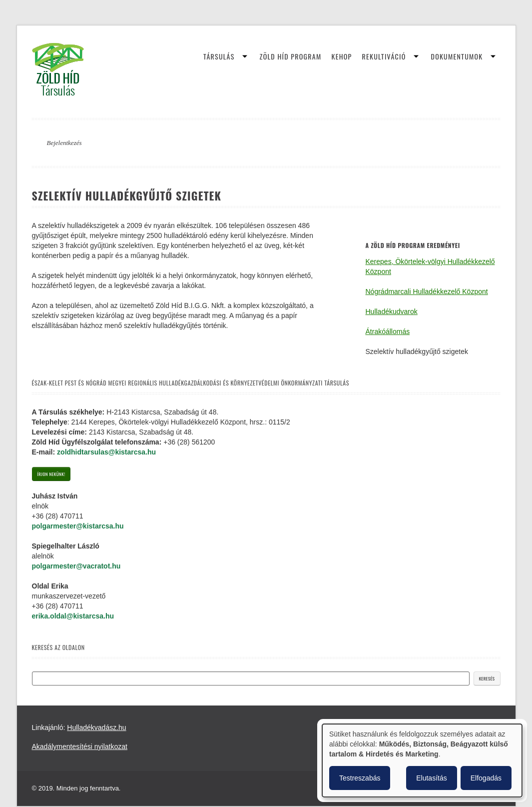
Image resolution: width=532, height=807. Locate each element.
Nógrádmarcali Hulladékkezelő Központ (427, 291)
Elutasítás (431, 778)
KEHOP (342, 56)
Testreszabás (360, 778)
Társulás (219, 56)
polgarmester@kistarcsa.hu (78, 526)
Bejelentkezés (64, 143)
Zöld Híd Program (291, 56)
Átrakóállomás (388, 331)
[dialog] (422, 760)
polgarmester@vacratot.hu (76, 566)
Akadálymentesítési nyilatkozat (80, 746)
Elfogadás (486, 778)
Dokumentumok (457, 56)
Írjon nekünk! (51, 474)
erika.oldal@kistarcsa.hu (73, 616)
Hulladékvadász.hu (96, 727)
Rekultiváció (384, 56)
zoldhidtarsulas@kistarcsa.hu (106, 452)
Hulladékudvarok (392, 311)
